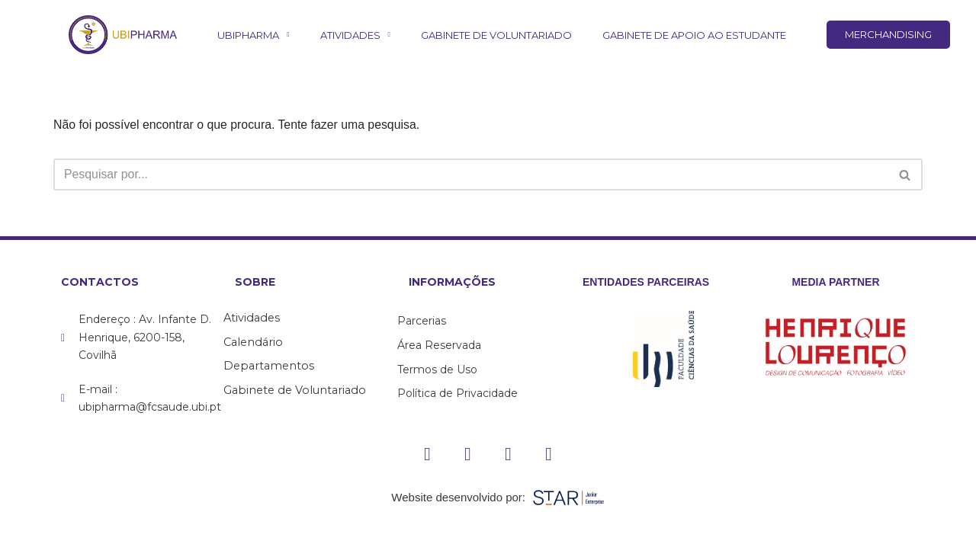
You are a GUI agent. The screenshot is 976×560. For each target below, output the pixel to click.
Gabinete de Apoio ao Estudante (694, 35)
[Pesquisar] (471, 175)
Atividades (355, 35)
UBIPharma (253, 35)
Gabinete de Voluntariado (496, 35)
